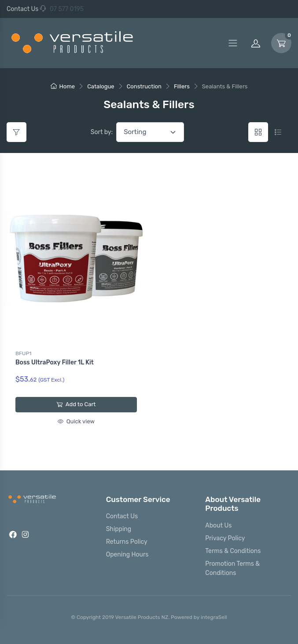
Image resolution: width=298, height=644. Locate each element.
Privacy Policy (225, 538)
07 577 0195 (62, 9)
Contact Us (22, 9)
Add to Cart (76, 404)
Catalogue (101, 86)
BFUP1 (23, 353)
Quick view (76, 421)
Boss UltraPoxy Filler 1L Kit (55, 362)
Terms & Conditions (233, 551)
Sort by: (102, 132)
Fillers (182, 86)
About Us (218, 526)
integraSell (214, 617)
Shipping (119, 529)
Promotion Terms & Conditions (232, 568)
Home (63, 86)
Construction (144, 86)
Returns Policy (127, 542)
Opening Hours (127, 555)
